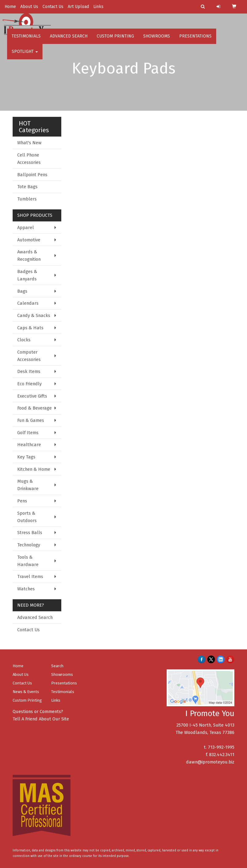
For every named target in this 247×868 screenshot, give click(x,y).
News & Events (26, 692)
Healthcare (29, 445)
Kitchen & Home (34, 469)
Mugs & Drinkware (28, 485)
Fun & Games (31, 420)
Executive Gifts (32, 396)
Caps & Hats (30, 328)
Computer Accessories (29, 356)
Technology (29, 545)
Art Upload (78, 7)
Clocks (24, 340)
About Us (29, 7)
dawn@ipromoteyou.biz (210, 762)
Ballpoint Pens (32, 175)
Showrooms (157, 40)
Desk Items (29, 371)
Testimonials (26, 40)
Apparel (26, 228)
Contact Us (53, 7)
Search (57, 666)
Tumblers (27, 199)
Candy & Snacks (34, 315)
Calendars (28, 303)
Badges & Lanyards (27, 275)
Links (98, 7)
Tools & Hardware (28, 561)
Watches (26, 589)
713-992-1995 (221, 747)
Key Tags (26, 457)
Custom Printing (115, 40)
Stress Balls (30, 533)
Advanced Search (69, 40)
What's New (29, 143)
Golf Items (28, 433)
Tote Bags (27, 187)
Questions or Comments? (38, 711)
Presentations (195, 40)
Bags (22, 291)
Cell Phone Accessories (29, 159)
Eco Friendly (29, 384)
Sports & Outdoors (27, 517)
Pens (22, 501)
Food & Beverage (34, 408)
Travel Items (30, 577)
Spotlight (25, 55)
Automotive (29, 240)
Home (10, 7)
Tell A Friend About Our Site (41, 719)
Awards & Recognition (29, 256)
